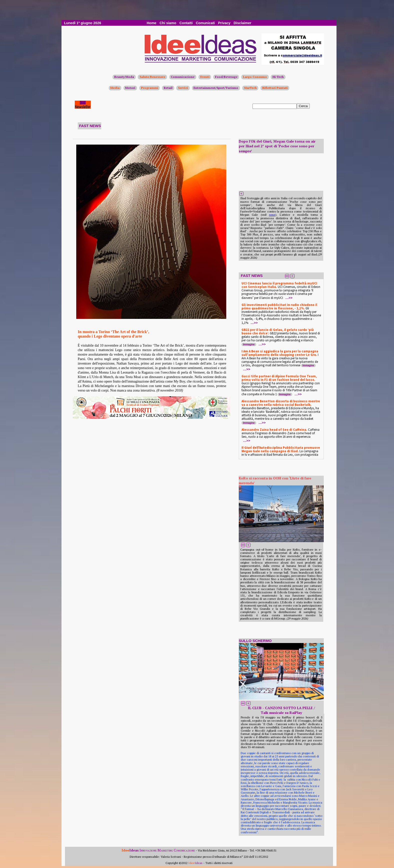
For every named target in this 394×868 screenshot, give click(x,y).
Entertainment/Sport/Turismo (216, 88)
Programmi (150, 88)
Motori (130, 88)
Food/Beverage (226, 77)
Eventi (205, 77)
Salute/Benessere (152, 77)
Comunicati (205, 23)
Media (115, 88)
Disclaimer (242, 23)
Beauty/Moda (124, 77)
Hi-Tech (278, 77)
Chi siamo (168, 23)
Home (152, 23)
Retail (168, 88)
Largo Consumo (255, 77)
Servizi (183, 88)
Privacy (224, 23)
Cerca (303, 106)
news (272, 215)
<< (287, 276)
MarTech (250, 88)
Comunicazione (183, 77)
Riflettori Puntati (275, 88)
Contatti (186, 23)
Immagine (249, 344)
